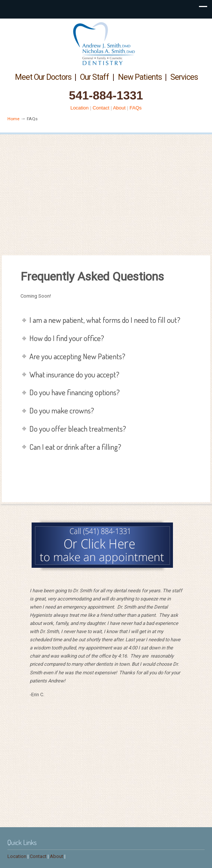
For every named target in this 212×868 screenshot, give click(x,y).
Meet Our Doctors (43, 77)
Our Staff (94, 77)
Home (13, 119)
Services (184, 77)
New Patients (140, 77)
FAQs (136, 108)
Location (79, 108)
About (119, 108)
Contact (101, 108)
